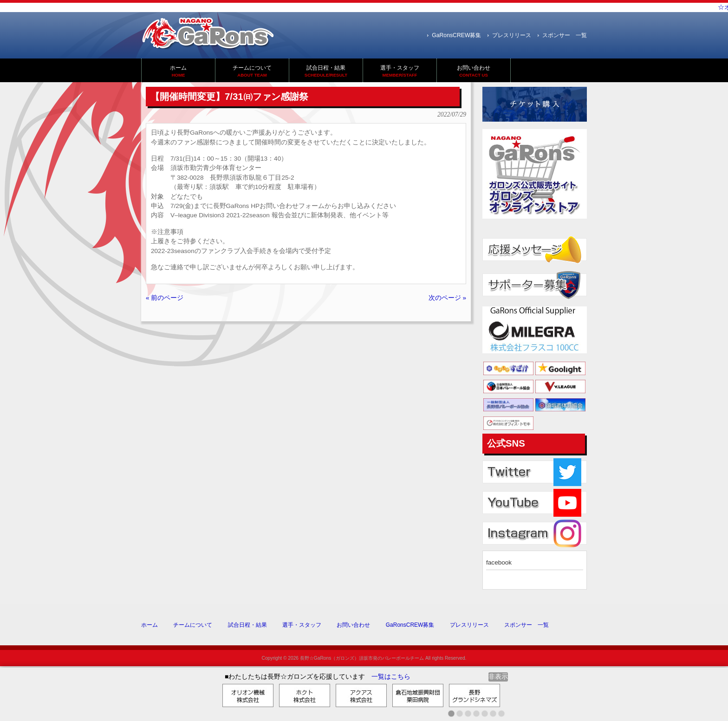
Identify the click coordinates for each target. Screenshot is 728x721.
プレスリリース (512, 35)
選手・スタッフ (302, 625)
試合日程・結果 (247, 625)
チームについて (193, 625)
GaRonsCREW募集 (456, 35)
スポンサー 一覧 (565, 35)
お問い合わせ (353, 625)
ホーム (149, 625)
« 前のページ (165, 298)
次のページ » (447, 298)
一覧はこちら (391, 677)
